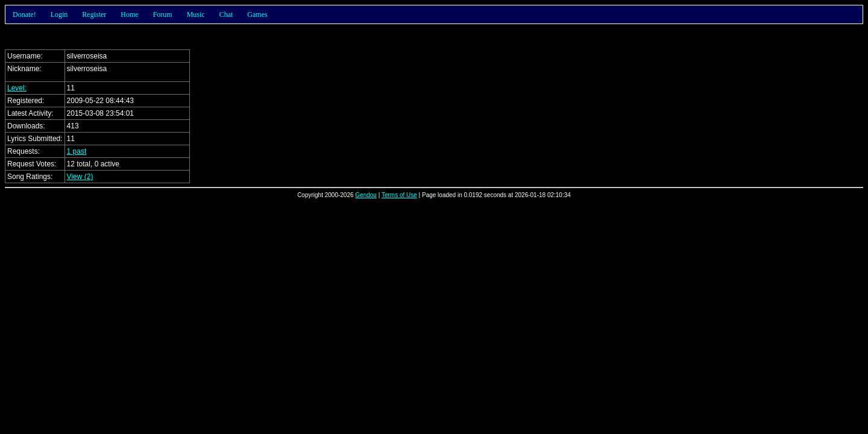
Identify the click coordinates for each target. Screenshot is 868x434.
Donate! (24, 14)
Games (257, 14)
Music (196, 14)
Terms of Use (399, 195)
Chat (226, 14)
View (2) (80, 177)
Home (129, 14)
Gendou (366, 195)
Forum (163, 14)
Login (59, 14)
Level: (17, 88)
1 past (77, 151)
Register (94, 14)
